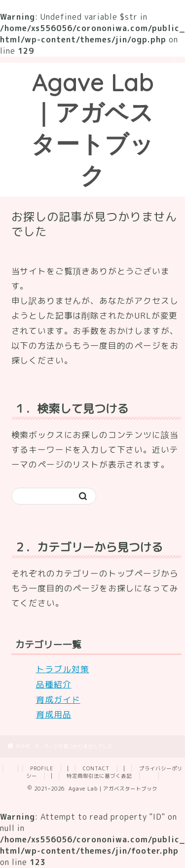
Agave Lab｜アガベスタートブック (92, 129)
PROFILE (42, 768)
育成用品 (54, 714)
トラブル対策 (63, 669)
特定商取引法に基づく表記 (99, 776)
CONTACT (96, 768)
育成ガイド (58, 700)
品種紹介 (54, 684)
